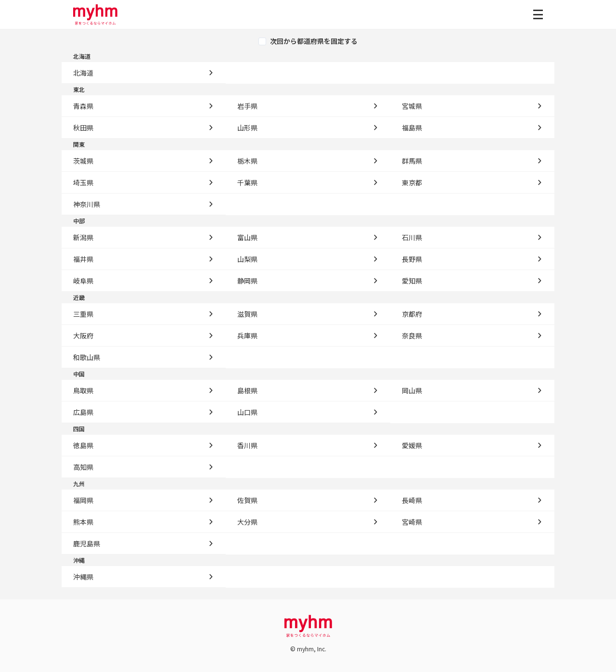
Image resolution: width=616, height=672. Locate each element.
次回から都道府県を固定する (314, 41)
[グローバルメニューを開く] (538, 14)
